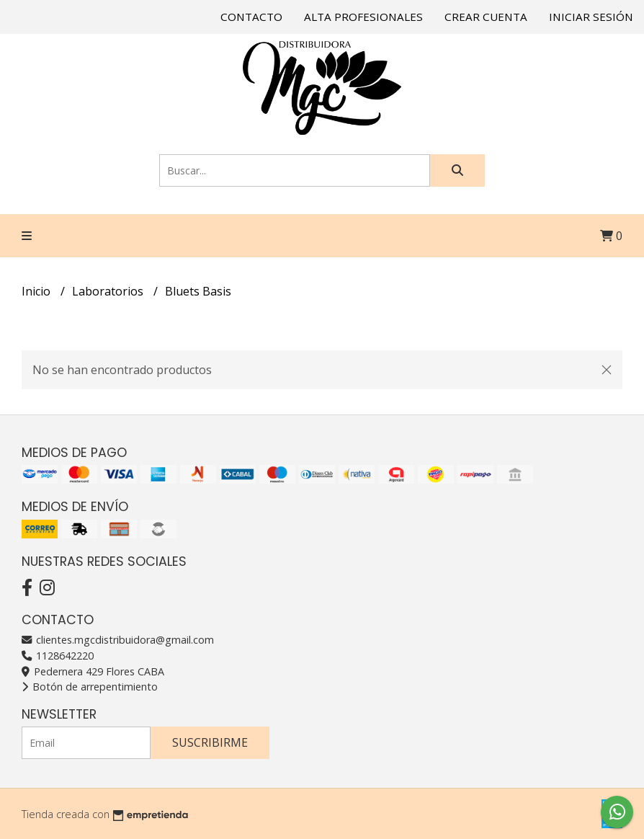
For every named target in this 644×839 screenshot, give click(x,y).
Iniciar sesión (591, 17)
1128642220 (58, 656)
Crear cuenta (486, 17)
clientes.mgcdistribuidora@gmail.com (118, 640)
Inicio (37, 291)
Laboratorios (109, 291)
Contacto (251, 17)
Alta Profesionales (363, 17)
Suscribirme (210, 742)
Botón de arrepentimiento (90, 687)
